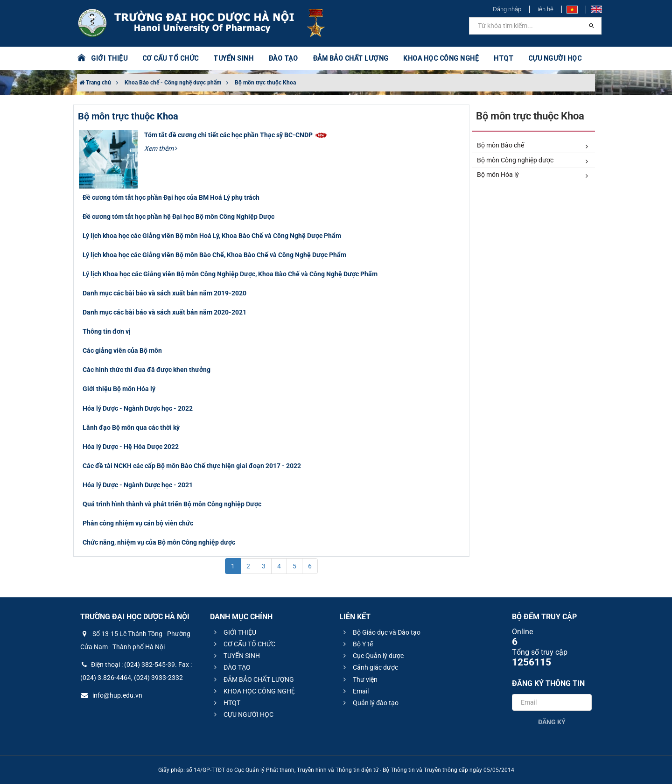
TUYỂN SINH (233, 58)
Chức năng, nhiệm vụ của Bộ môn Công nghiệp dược (159, 542)
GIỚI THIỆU (109, 58)
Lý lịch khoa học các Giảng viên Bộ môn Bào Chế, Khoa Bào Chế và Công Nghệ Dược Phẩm (214, 255)
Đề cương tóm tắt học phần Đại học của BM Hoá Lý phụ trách (171, 197)
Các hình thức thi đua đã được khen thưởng (147, 370)
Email (355, 691)
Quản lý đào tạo (370, 703)
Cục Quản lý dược (372, 656)
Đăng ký (552, 722)
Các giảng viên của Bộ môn (122, 350)
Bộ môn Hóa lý (532, 175)
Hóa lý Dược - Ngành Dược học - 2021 (138, 485)
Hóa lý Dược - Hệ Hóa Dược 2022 (131, 447)
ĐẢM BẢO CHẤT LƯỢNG (351, 58)
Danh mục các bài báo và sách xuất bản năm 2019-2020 (164, 293)
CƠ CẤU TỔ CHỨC (171, 58)
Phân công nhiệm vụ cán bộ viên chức (138, 523)
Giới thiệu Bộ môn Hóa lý (119, 389)
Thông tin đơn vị (107, 331)
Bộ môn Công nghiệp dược (532, 161)
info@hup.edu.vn (111, 695)
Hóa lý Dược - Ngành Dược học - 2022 (138, 408)
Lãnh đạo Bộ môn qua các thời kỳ (131, 427)
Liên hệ (544, 9)
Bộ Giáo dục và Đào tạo (381, 632)
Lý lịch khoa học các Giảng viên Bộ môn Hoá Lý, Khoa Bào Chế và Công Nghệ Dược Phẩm (212, 236)
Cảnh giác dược (369, 667)
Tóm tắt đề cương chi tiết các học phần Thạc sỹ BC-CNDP (236, 135)
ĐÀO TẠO (283, 58)
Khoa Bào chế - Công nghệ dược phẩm (173, 83)
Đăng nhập (507, 9)
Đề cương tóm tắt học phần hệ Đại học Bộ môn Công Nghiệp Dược (178, 217)
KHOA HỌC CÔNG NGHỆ (441, 58)
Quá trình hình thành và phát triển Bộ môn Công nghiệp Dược (172, 504)
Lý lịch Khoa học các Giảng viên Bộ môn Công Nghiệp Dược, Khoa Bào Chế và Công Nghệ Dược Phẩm (230, 274)
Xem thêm (161, 148)
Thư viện (359, 679)
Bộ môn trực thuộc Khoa (265, 83)
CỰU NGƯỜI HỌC (555, 58)
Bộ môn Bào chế (532, 146)
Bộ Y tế (357, 644)
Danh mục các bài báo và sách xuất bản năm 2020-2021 (164, 312)
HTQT (504, 58)
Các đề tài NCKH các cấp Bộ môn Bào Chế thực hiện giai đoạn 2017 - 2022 (192, 466)
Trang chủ (95, 83)
